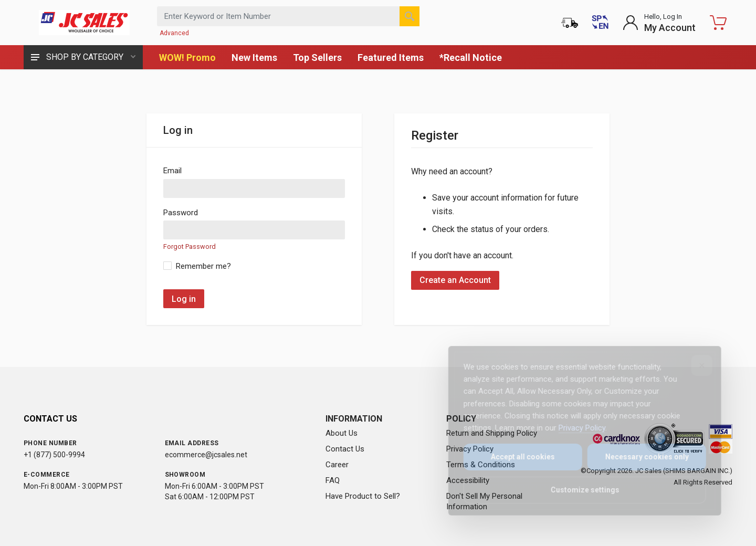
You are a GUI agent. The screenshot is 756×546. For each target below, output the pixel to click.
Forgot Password (190, 246)
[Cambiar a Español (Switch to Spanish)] (600, 23)
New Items (254, 57)
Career (337, 465)
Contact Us (345, 449)
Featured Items (391, 57)
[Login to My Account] (659, 23)
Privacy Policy (575, 428)
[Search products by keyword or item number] (288, 16)
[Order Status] (570, 23)
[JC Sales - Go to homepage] (84, 23)
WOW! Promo (187, 57)
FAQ (333, 480)
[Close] (695, 365)
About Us (342, 433)
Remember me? (203, 266)
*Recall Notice (471, 57)
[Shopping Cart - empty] (718, 23)
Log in (184, 299)
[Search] (409, 16)
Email (172, 171)
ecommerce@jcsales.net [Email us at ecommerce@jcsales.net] (206, 455)
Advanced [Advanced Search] (174, 33)
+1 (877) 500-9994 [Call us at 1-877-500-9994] (54, 455)
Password (181, 213)
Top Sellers (317, 57)
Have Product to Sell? (363, 496)
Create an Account (455, 280)
